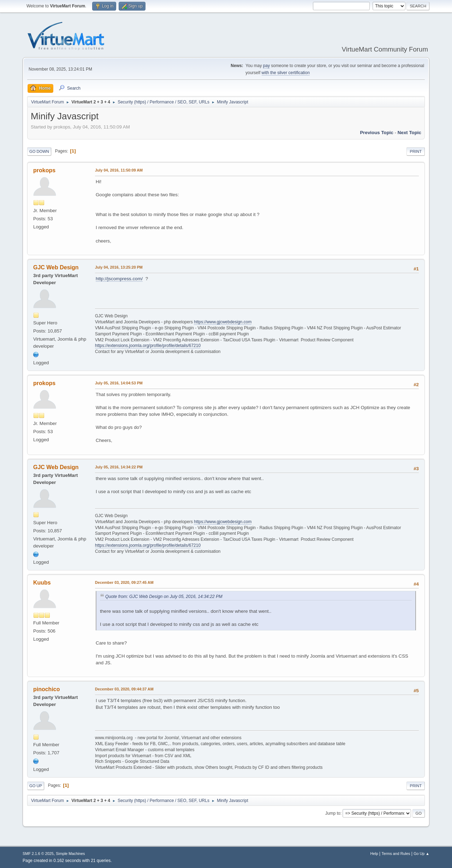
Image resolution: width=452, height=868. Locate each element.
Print (416, 151)
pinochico (46, 689)
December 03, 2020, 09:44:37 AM (124, 689)
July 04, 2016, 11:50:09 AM (119, 170)
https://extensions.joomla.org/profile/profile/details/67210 (148, 346)
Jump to (333, 813)
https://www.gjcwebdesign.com (223, 322)
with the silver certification (286, 73)
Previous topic (377, 133)
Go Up (36, 786)
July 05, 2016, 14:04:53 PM (119, 383)
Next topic (409, 133)
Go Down (39, 151)
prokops (44, 170)
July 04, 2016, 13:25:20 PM (119, 267)
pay (266, 66)
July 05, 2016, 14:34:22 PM (119, 467)
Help (374, 854)
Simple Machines (70, 854)
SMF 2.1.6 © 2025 (38, 854)
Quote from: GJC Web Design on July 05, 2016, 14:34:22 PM (164, 597)
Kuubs (42, 583)
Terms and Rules (396, 854)
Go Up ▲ (421, 854)
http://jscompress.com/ (119, 279)
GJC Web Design (56, 267)
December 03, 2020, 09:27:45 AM (124, 582)
